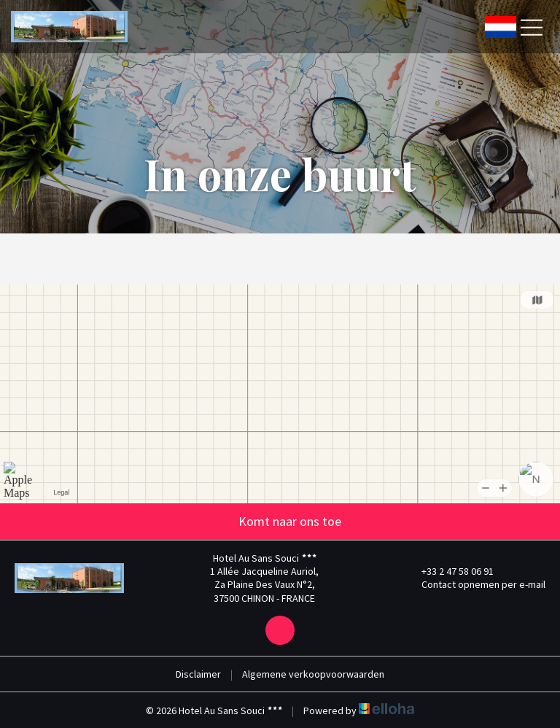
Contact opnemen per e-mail (475, 584)
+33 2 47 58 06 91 (449, 571)
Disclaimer (198, 674)
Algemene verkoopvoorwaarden (313, 674)
